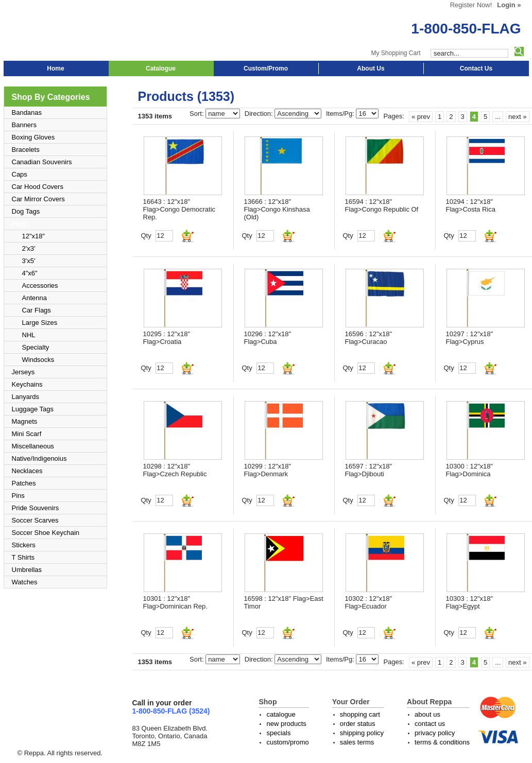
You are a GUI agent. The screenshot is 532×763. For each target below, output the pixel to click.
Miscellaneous (33, 446)
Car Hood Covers (38, 187)
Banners (24, 125)
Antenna (35, 298)
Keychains (27, 384)
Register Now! (471, 5)
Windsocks (38, 360)
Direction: (260, 114)
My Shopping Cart (396, 53)
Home (55, 68)
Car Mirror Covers (38, 199)
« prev (421, 117)
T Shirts (23, 557)
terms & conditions (442, 742)
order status (358, 724)
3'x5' (29, 261)
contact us (430, 724)
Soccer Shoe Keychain (46, 533)
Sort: (198, 114)
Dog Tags (26, 211)
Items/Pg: (341, 114)
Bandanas (27, 112)
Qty (146, 236)
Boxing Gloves (33, 137)
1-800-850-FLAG (466, 29)
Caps (20, 174)
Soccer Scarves (35, 520)
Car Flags (37, 310)
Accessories (40, 285)
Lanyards (25, 397)
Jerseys (23, 372)
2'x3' (29, 248)
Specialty (36, 347)
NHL (29, 335)
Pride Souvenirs (36, 508)
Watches (25, 582)
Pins (18, 496)
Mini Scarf (27, 434)
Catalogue (161, 68)
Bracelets (26, 150)
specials (278, 733)
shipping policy (362, 733)
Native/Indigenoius (39, 458)
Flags (21, 224)
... (498, 117)
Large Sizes (40, 323)
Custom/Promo (266, 68)
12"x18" (34, 236)
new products (286, 724)
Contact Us (476, 68)
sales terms (357, 742)
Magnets (25, 421)
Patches (24, 483)
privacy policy (435, 733)
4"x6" (30, 273)
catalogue (281, 714)
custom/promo (287, 742)
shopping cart (360, 714)
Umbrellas (27, 570)
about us (427, 714)
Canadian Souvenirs (42, 162)
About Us (371, 68)
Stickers (24, 545)
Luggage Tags (33, 409)
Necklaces (27, 471)
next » (517, 117)
